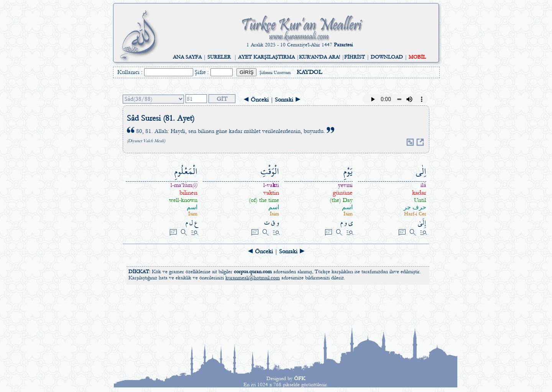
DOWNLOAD (387, 57)
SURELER (219, 57)
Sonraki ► (288, 100)
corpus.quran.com (253, 272)
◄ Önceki (256, 100)
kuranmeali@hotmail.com (253, 278)
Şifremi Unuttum (275, 73)
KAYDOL (309, 72)
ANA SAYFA (187, 57)
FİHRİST (355, 57)
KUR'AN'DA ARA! (320, 57)
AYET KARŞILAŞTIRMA (266, 57)
